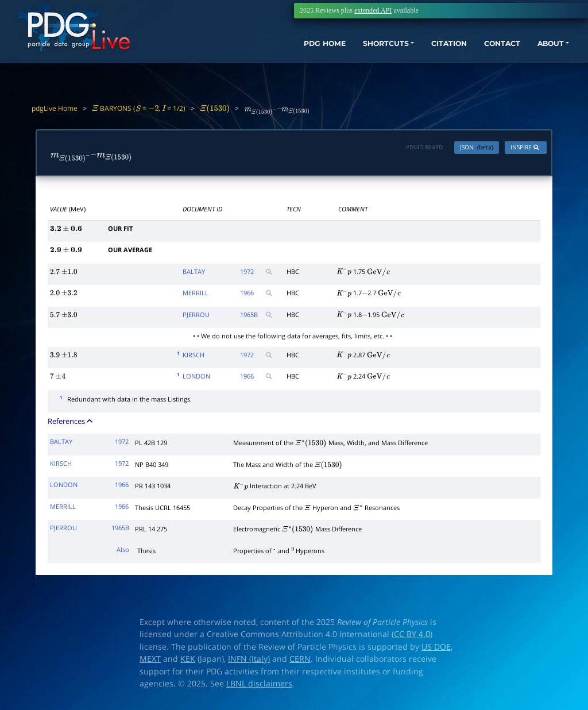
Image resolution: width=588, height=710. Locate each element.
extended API (373, 10)
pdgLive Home (55, 108)
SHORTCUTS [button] (352, 50)
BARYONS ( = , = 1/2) (139, 108)
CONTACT (484, 50)
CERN (300, 662)
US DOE (436, 649)
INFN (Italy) (249, 662)
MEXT (150, 662)
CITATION (425, 50)
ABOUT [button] (539, 50)
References (71, 424)
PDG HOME (281, 50)
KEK (188, 662)
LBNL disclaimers (259, 686)
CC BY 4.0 (412, 637)
